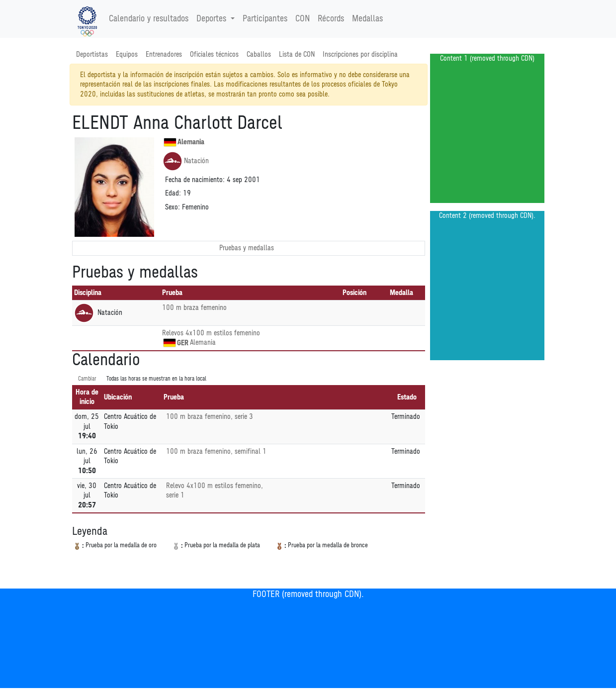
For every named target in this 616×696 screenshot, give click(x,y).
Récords (331, 19)
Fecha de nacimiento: (195, 180)
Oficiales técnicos (214, 54)
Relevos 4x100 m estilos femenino (211, 333)
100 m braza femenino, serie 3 (210, 417)
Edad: (173, 193)
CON (303, 19)
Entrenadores (164, 54)
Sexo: (173, 207)
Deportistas (92, 54)
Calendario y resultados (149, 19)
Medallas (367, 19)
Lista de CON (297, 54)
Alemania (184, 142)
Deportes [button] (213, 19)
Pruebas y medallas (247, 248)
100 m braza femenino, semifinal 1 (216, 451)
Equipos (127, 54)
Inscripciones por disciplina (360, 54)
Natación (186, 161)
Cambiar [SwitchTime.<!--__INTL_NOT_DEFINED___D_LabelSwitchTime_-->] (87, 379)
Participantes (265, 19)
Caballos (259, 54)
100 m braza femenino (194, 308)
